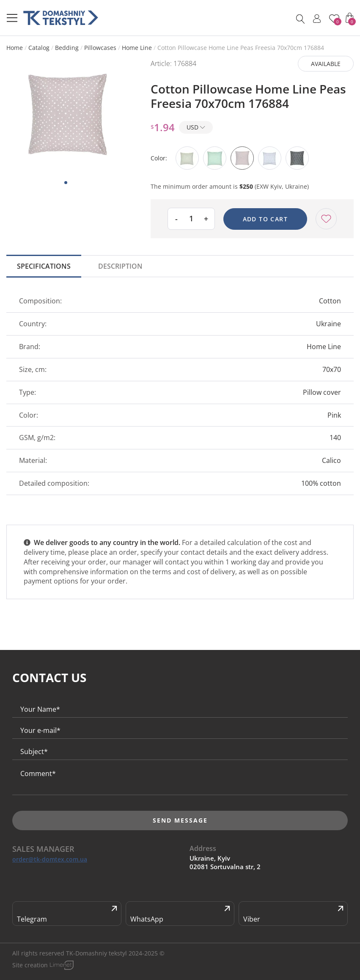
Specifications (44, 266)
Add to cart (265, 219)
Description (120, 266)
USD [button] (196, 127)
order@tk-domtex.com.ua (50, 859)
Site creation (30, 965)
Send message (180, 820)
